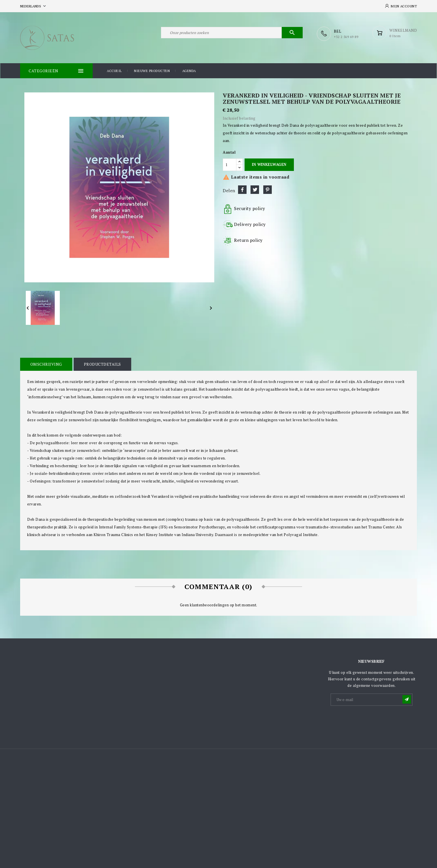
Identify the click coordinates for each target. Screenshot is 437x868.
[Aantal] (230, 164)
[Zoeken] (232, 33)
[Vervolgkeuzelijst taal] (34, 6)
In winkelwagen (269, 164)
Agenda (189, 70)
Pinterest (268, 189)
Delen (242, 189)
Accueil (114, 70)
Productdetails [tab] (102, 364)
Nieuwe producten (152, 70)
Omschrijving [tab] (46, 364)
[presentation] (374, 720)
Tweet (255, 189)
